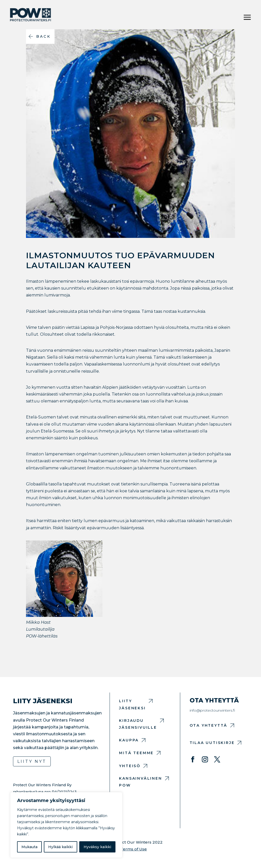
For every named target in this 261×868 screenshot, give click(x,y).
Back (43, 36)
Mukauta (29, 847)
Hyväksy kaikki (97, 847)
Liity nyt (32, 761)
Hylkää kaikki (60, 847)
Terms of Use (134, 849)
